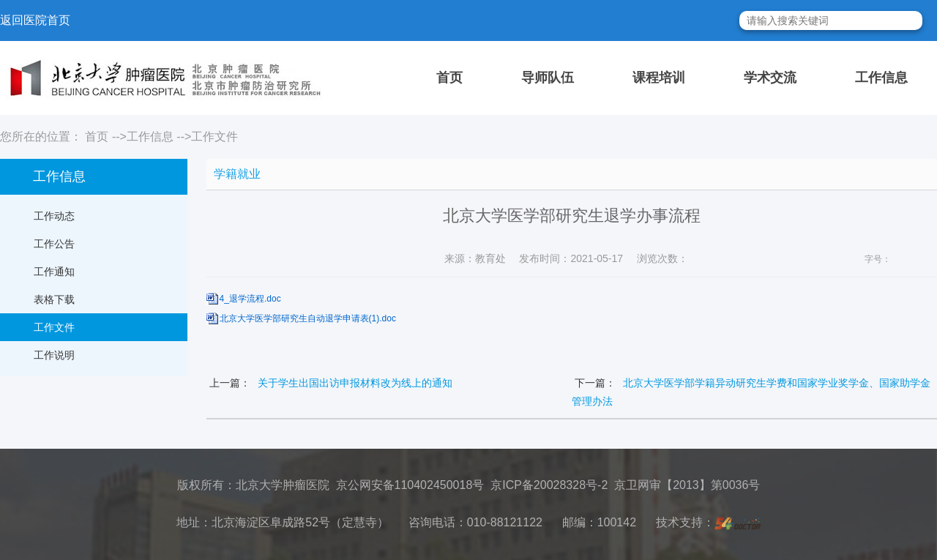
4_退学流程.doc (250, 299)
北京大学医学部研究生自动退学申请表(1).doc (308, 318)
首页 (449, 78)
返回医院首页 (35, 20)
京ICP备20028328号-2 (549, 485)
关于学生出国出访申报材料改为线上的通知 (355, 383)
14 (929, 260)
